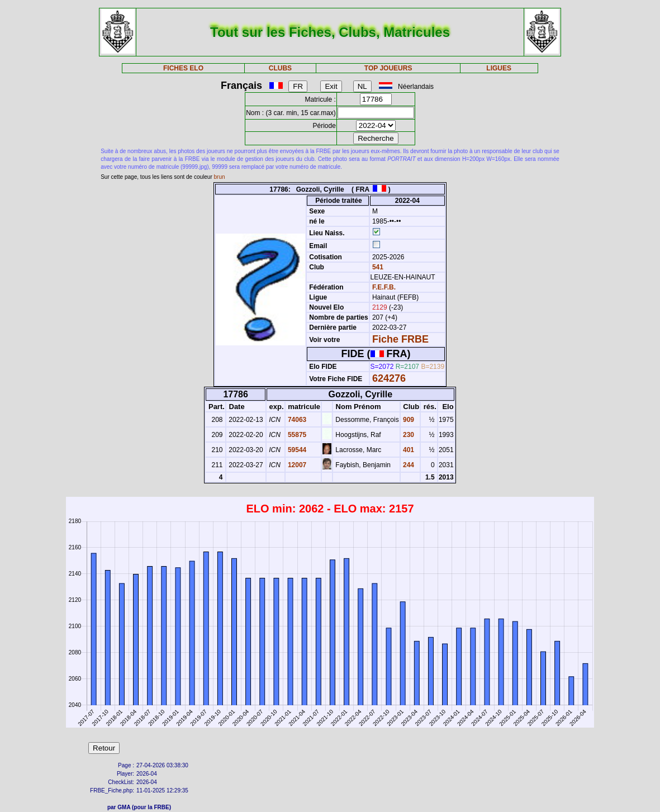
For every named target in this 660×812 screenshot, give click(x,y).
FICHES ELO (183, 68)
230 (408, 435)
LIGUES (499, 68)
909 (408, 420)
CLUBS (280, 68)
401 (408, 450)
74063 (296, 420)
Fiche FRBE (400, 339)
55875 (296, 435)
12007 (296, 465)
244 (408, 465)
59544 (296, 450)
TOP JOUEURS (388, 68)
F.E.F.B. (384, 287)
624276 (389, 378)
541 (377, 267)
